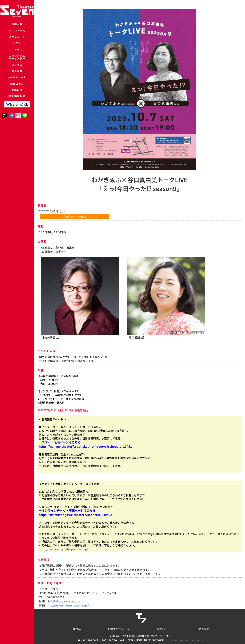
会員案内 (17, 82)
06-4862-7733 (90, 640)
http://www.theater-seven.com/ (68, 605)
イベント (161, 629)
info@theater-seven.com (64, 601)
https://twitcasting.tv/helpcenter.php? (63, 549)
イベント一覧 (17, 32)
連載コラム (17, 98)
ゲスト (17, 48)
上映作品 (75, 629)
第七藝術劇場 (17, 113)
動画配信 (17, 106)
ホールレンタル (17, 90)
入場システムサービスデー (17, 65)
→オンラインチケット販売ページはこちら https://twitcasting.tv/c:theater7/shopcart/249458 (75, 513)
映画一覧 (17, 25)
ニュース (17, 56)
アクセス (17, 74)
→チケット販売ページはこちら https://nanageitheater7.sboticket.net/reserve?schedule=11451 (85, 444)
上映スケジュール (118, 629)
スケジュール (17, 40)
